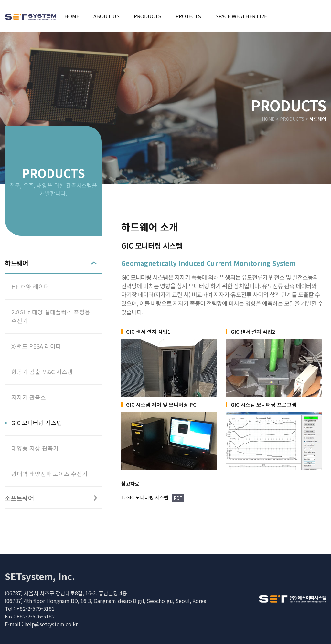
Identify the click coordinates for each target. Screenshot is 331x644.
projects (188, 16)
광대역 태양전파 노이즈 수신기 (49, 474)
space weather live (241, 16)
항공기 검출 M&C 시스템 (42, 372)
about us (107, 16)
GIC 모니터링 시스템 (37, 423)
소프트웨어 (19, 498)
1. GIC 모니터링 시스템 (153, 498)
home (72, 16)
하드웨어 (16, 263)
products (148, 16)
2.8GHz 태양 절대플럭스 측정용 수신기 (51, 316)
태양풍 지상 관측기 (35, 448)
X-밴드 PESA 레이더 (36, 346)
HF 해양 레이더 (30, 286)
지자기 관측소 (29, 397)
